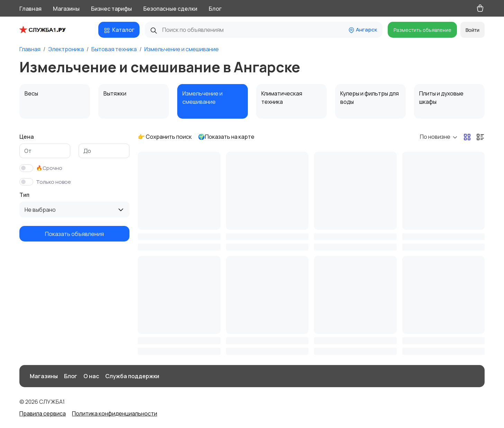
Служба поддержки (132, 376)
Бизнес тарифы (111, 9)
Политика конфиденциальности (115, 413)
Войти (472, 30)
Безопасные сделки (170, 9)
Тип (24, 195)
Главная (30, 9)
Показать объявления (74, 234)
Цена (27, 137)
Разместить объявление (422, 30)
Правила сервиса (43, 413)
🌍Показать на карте (226, 137)
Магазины (66, 9)
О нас (91, 376)
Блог (215, 9)
